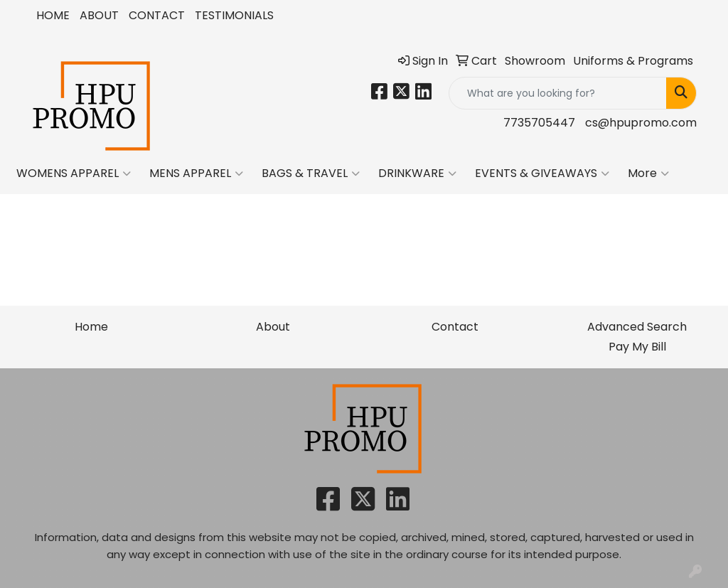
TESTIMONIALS (234, 15)
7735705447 (539, 123)
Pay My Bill (637, 347)
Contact (455, 327)
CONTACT (157, 15)
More (648, 173)
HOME (53, 15)
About (273, 327)
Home (91, 327)
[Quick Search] (558, 93)
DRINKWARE (417, 173)
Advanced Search (637, 327)
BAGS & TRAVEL (311, 173)
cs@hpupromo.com (641, 123)
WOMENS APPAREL (74, 173)
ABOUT (99, 15)
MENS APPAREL (196, 173)
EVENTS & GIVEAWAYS (542, 173)
